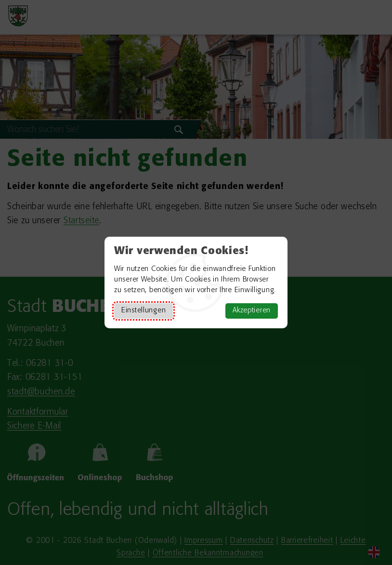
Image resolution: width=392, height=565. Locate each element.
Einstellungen (144, 311)
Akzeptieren (252, 311)
